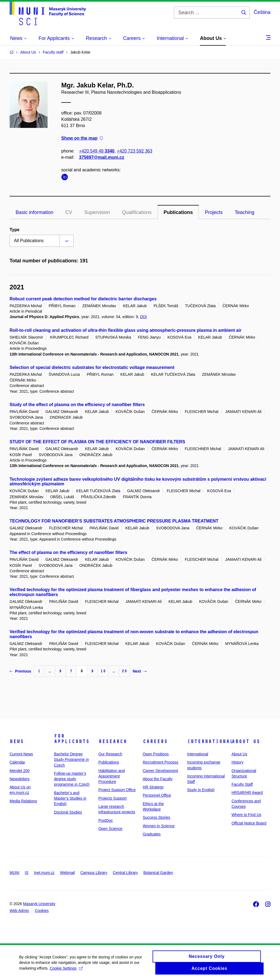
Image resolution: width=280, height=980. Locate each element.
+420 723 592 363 (134, 151)
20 (124, 671)
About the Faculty (158, 779)
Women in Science (159, 826)
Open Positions (156, 754)
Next (139, 671)
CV (69, 212)
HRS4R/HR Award (247, 793)
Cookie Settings (66, 971)
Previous (20, 671)
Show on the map (82, 138)
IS (27, 873)
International (210, 741)
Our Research (110, 754)
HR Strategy (153, 787)
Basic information (34, 212)
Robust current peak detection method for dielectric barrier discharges (83, 299)
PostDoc (106, 820)
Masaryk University (39, 904)
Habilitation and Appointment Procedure (112, 776)
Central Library (126, 873)
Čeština (262, 12)
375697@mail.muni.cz (102, 157)
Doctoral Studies (68, 812)
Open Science (110, 829)
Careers (155, 741)
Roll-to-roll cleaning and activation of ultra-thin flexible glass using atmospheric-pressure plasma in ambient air (126, 330)
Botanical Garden (158, 873)
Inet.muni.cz (44, 873)
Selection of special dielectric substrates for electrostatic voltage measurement (92, 367)
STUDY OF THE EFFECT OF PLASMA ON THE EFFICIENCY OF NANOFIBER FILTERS (97, 442)
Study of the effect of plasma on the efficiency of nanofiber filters (77, 405)
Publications (178, 212)
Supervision (97, 212)
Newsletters (20, 779)
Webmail (68, 873)
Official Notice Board (249, 823)
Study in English (201, 790)
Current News (21, 754)
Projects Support (113, 798)
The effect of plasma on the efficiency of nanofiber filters (68, 552)
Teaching (244, 212)
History (238, 762)
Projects (214, 212)
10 (103, 671)
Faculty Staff (242, 784)
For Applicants (72, 739)
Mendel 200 (20, 771)
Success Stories (156, 817)
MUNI (14, 873)
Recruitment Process (161, 762)
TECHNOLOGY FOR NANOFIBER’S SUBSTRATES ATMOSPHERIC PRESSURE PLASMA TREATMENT (114, 521)
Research (113, 741)
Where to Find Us (247, 815)
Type (14, 230)
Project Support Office (117, 790)
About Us (246, 741)
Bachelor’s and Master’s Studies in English (70, 798)
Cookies (42, 911)
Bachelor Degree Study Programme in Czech (71, 760)
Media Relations (23, 801)
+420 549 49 (97, 151)
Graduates (152, 834)
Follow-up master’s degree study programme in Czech (72, 779)
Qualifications (137, 212)
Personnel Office (157, 795)
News (17, 741)
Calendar (17, 762)
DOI (143, 317)
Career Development (160, 771)
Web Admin (19, 911)
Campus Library (94, 873)
